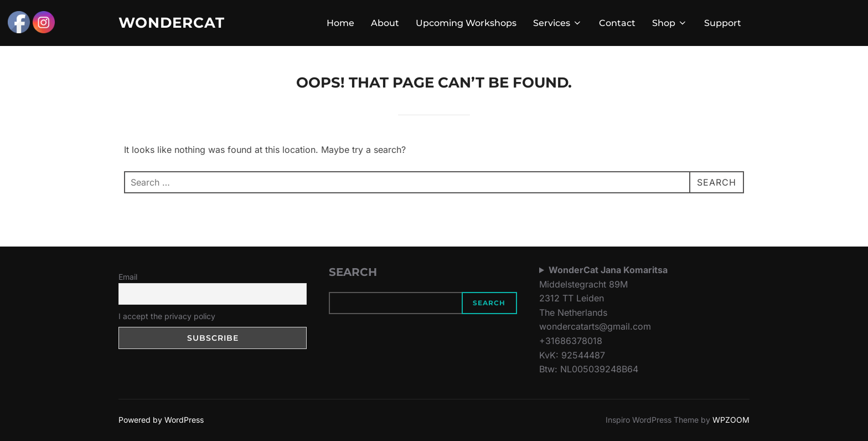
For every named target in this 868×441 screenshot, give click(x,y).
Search (489, 303)
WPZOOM (731, 420)
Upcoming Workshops (466, 23)
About (385, 23)
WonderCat (172, 23)
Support (723, 23)
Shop (670, 23)
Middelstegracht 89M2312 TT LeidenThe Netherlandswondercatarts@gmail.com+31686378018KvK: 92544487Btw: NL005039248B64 (603, 319)
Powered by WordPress (161, 420)
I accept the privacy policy (167, 316)
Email (128, 277)
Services (558, 23)
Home (340, 23)
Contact (617, 23)
